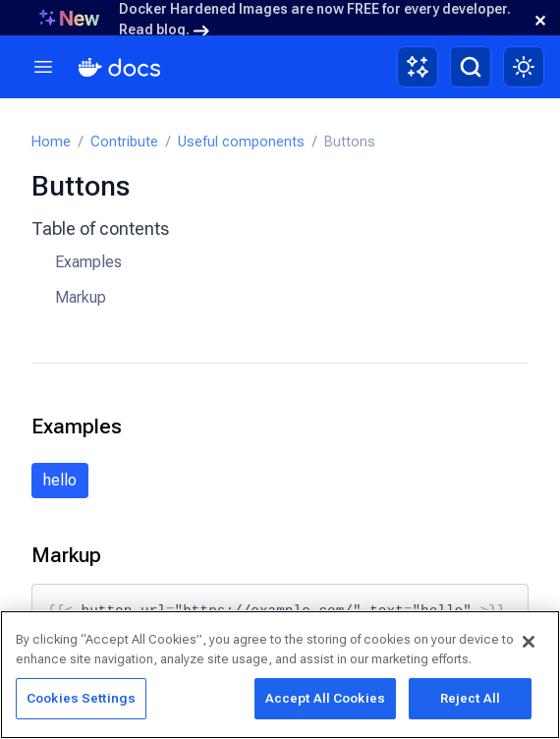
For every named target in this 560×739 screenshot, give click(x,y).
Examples (88, 262)
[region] (280, 675)
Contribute (124, 142)
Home (51, 142)
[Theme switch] (524, 67)
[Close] (529, 642)
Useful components (241, 142)
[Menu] (43, 67)
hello (60, 480)
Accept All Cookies (325, 698)
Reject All (470, 698)
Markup (81, 297)
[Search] (471, 67)
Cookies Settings (81, 698)
